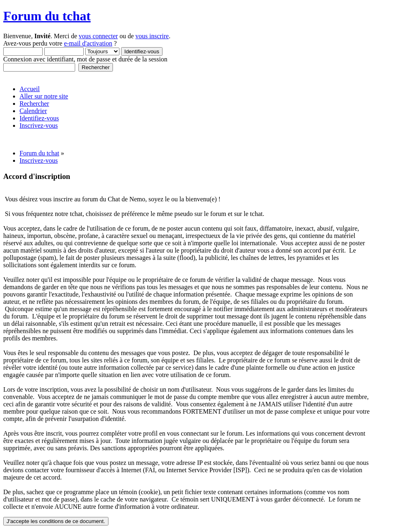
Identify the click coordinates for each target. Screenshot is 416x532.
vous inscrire (152, 36)
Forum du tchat (47, 16)
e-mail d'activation (88, 43)
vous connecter (98, 36)
